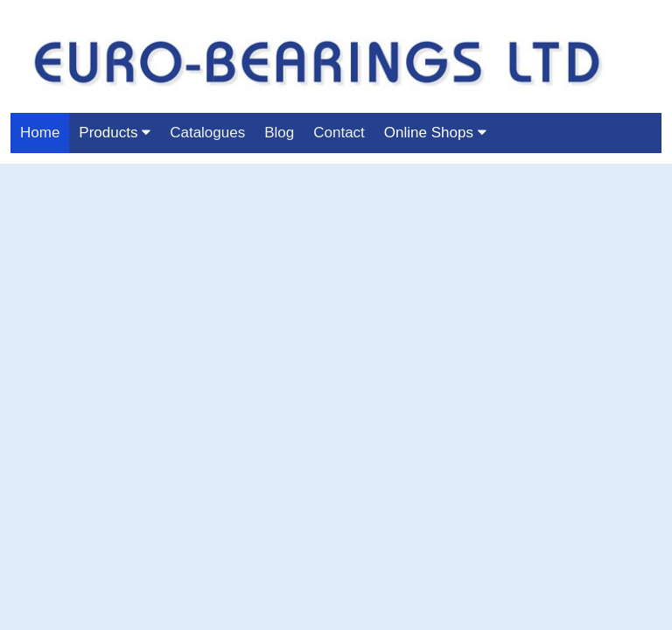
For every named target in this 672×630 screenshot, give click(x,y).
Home (40, 133)
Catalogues (207, 133)
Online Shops (435, 133)
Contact (339, 133)
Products (115, 133)
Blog (279, 133)
